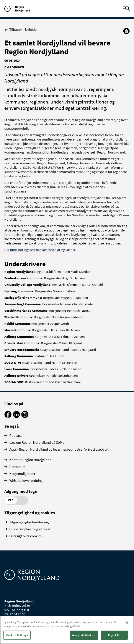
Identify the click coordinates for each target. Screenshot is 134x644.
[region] (67, 630)
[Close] (127, 623)
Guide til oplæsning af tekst (30, 529)
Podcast (16, 435)
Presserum (17, 467)
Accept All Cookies (84, 635)
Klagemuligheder (22, 474)
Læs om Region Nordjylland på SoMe (37, 442)
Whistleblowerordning (26, 481)
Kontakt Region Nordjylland (30, 460)
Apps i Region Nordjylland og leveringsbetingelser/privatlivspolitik (59, 449)
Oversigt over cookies (25, 536)
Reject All (114, 635)
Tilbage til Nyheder (21, 30)
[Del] (126, 31)
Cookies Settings (17, 635)
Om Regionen (14, 67)
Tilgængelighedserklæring (29, 522)
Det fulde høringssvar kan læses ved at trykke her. (40, 250)
